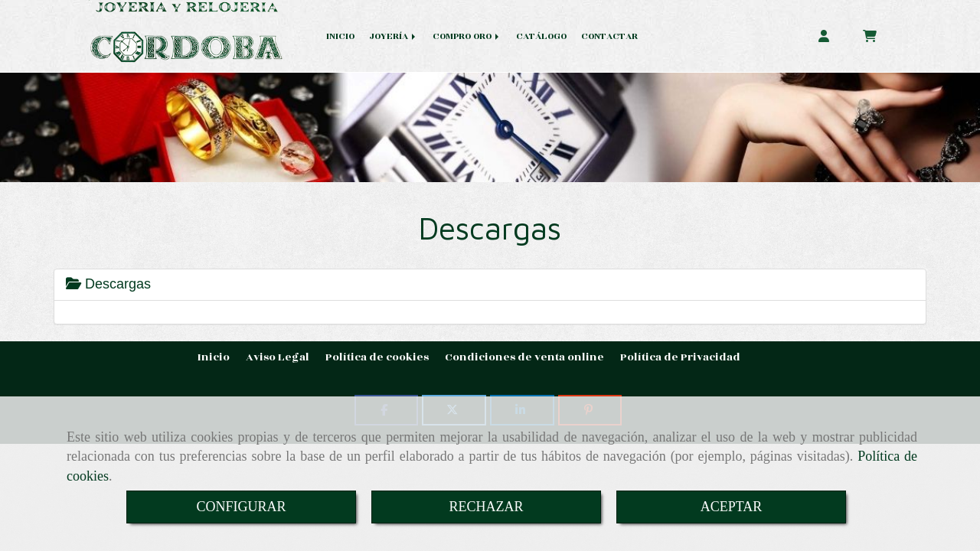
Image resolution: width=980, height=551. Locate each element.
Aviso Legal (278, 357)
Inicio (214, 357)
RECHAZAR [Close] (486, 507)
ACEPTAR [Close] (732, 507)
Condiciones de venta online (524, 357)
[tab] (490, 285)
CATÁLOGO (541, 36)
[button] (824, 36)
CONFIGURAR (241, 507)
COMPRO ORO (467, 36)
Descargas (108, 284)
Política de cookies (377, 357)
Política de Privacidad (680, 357)
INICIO (340, 36)
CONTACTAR (609, 36)
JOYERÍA (394, 36)
